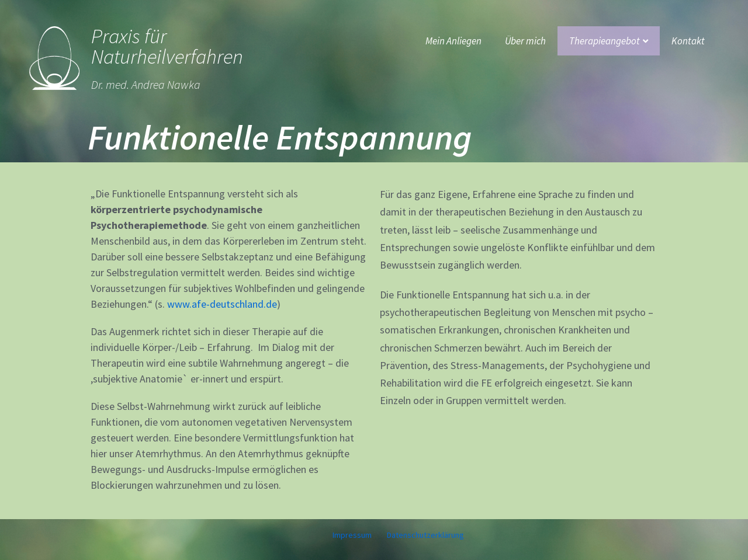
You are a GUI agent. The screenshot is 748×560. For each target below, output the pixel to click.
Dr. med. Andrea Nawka (146, 84)
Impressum (352, 535)
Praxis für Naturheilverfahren (167, 46)
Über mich (525, 41)
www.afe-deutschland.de (222, 304)
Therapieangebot (609, 41)
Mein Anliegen (453, 41)
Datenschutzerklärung (425, 535)
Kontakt (688, 41)
